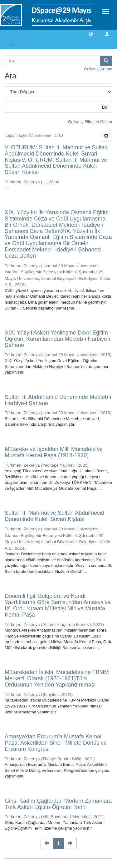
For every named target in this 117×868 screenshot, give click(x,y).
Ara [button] (15, 45)
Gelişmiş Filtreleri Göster (90, 122)
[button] (91, 34)
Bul (105, 107)
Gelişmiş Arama (98, 69)
